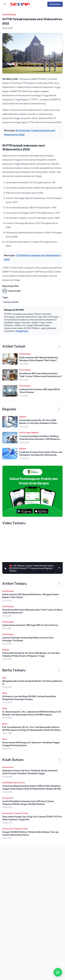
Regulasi (23, 417)
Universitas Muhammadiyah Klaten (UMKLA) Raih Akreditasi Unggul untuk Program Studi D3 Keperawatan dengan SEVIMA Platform (32, 789)
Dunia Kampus (9, 15)
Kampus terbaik (11, 302)
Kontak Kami (55, 4)
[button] (58, 972)
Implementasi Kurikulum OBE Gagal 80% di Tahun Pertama (30, 625)
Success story (8, 767)
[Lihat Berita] (10, 359)
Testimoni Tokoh (21, 813)
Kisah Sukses (7, 783)
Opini (4, 678)
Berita (5, 693)
